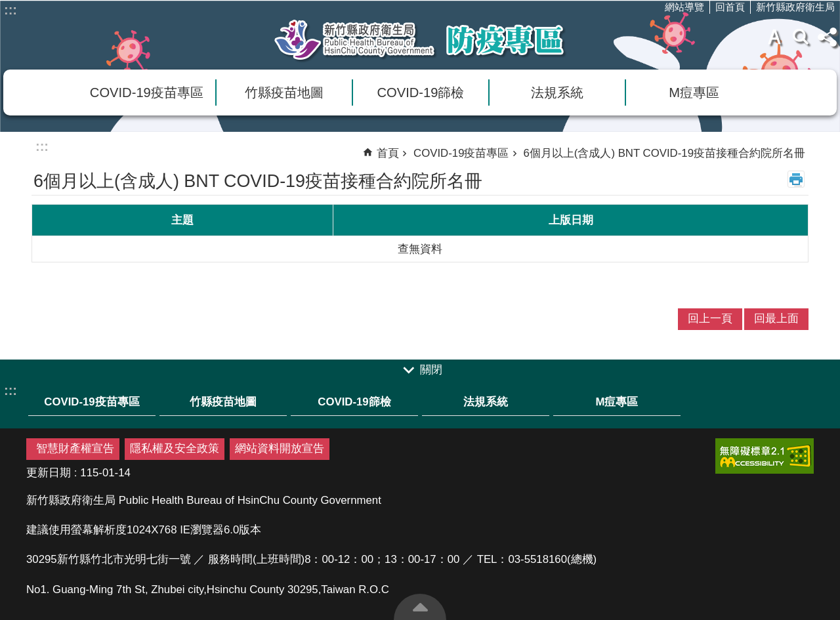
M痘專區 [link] (694, 93)
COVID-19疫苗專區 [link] (147, 93)
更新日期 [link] (49, 473)
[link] (765, 456)
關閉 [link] (431, 370)
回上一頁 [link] (710, 319)
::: (10, 10)
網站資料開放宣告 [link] (280, 448)
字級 (774, 37)
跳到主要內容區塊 (7, 7)
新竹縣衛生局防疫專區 (420, 40)
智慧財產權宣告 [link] (75, 448)
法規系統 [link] (557, 93)
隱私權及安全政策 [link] (175, 448)
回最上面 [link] (776, 319)
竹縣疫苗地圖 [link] (284, 93)
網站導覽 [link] (684, 7)
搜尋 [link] (801, 37)
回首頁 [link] (730, 7)
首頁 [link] (388, 153)
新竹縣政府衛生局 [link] (795, 7)
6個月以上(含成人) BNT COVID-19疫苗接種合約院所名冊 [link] (665, 153)
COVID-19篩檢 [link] (421, 93)
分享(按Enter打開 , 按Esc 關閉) (827, 37)
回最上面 (420, 607)
